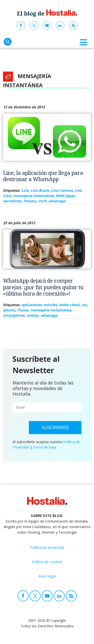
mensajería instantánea (33, 196)
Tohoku (30, 201)
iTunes (23, 310)
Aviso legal (47, 576)
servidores (12, 201)
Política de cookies (47, 562)
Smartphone (14, 315)
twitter (33, 315)
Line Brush (40, 190)
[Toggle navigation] (83, 42)
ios (84, 305)
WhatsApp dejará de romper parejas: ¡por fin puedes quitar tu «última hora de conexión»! (43, 287)
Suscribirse (55, 427)
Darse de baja (44, 447)
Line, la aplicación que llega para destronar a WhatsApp (43, 176)
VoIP (42, 201)
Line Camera (62, 190)
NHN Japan (65, 196)
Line (25, 190)
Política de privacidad (47, 547)
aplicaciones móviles (39, 305)
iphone (9, 310)
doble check (69, 305)
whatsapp (57, 201)
